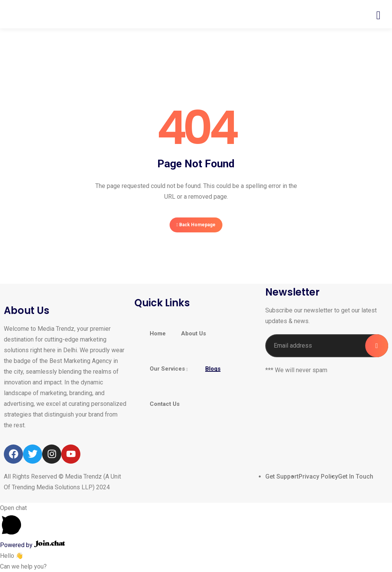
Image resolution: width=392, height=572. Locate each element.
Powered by (33, 545)
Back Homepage (196, 225)
